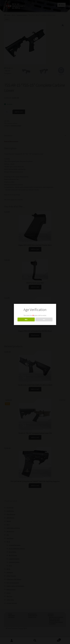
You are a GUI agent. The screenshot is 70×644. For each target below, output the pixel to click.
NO (44, 319)
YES (26, 319)
